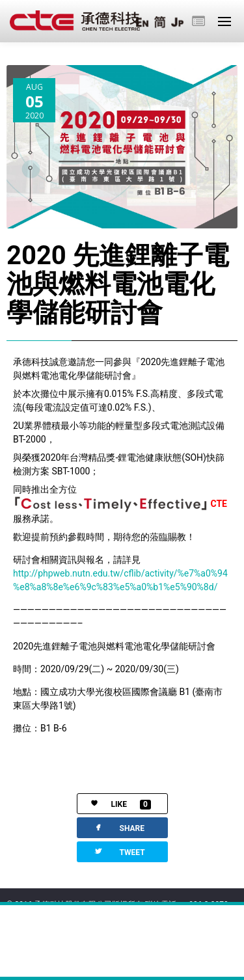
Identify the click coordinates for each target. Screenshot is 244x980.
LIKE (114, 805)
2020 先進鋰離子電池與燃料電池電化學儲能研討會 (118, 284)
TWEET (119, 851)
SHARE (119, 827)
